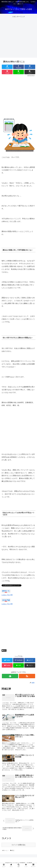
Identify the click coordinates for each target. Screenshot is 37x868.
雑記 (4, 650)
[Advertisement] (18, 36)
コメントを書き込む (19, 845)
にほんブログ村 (7, 595)
